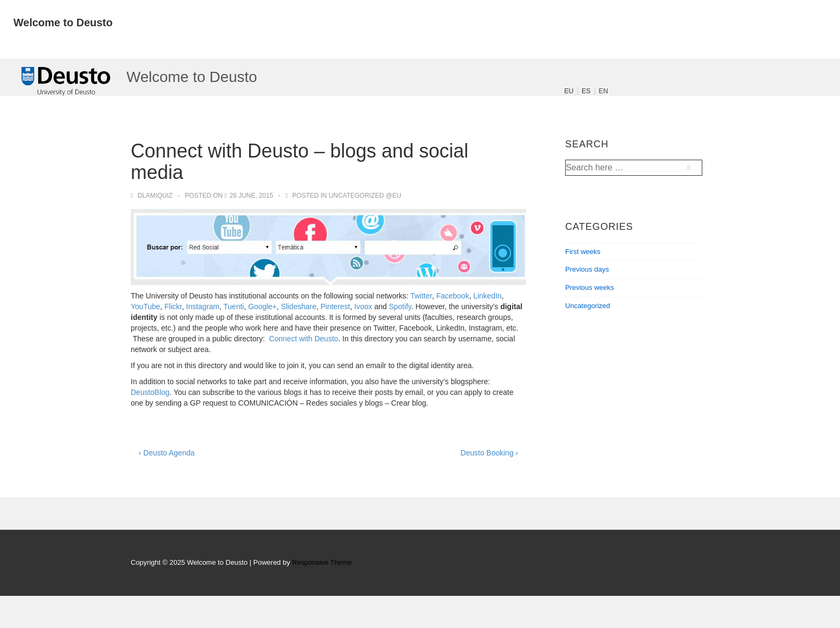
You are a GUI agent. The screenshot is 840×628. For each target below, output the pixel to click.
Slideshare (298, 306)
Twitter (421, 296)
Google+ (262, 306)
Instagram (202, 306)
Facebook (452, 296)
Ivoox (363, 306)
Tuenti (234, 306)
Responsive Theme (322, 562)
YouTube (145, 306)
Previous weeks (590, 287)
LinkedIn (487, 296)
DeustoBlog (150, 392)
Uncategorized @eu (365, 196)
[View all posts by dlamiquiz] (152, 196)
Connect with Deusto (303, 339)
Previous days (587, 269)
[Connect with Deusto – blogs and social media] (251, 196)
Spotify (400, 306)
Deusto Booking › (489, 453)
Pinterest (335, 306)
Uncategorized (588, 306)
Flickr (173, 306)
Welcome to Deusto (63, 23)
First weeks (583, 252)
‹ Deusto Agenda (167, 453)
